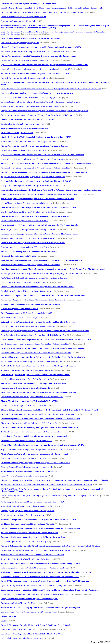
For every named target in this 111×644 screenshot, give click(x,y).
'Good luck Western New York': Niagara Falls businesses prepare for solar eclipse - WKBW (36, 137)
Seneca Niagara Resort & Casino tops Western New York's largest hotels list (28, 230)
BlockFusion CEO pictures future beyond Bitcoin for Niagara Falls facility (28, 524)
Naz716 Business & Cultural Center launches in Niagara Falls (23, 282)
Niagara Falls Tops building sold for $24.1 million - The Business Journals (29, 251)
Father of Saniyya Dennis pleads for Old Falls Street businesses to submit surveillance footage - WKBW (40, 563)
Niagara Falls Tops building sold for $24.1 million (19, 256)
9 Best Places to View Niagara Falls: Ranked (17, 133)
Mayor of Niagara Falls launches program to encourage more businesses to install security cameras (36, 449)
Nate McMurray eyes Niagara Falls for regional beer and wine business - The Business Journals (37, 199)
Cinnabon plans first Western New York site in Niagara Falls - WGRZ (28, 119)
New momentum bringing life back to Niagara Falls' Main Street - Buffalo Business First (33, 300)
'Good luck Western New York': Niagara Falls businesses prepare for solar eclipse (30, 142)
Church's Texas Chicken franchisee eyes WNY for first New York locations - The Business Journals (39, 208)
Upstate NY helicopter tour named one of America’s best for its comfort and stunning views (34, 585)
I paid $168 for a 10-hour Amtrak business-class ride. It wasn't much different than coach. (33, 159)
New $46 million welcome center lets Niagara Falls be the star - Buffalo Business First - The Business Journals (43, 357)
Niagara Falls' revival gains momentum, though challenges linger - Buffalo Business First (33, 177)
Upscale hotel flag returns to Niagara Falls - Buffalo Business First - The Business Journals (36, 375)
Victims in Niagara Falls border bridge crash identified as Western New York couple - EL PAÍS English (40, 102)
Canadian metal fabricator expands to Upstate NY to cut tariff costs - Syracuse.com (33, 243)
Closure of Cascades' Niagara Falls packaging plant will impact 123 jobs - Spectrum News (35, 463)
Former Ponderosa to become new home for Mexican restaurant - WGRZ (29, 472)
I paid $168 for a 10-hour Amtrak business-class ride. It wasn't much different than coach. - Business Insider (42, 155)
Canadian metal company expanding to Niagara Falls (20, 43)
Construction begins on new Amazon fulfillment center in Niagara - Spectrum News (33, 537)
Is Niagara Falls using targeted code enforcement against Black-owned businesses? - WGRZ (36, 181)
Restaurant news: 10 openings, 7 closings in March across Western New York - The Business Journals (40, 234)
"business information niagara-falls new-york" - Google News (29, 3)
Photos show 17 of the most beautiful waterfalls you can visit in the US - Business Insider (35, 436)
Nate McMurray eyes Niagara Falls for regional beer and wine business (27, 203)
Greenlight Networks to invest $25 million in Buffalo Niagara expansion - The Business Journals (38, 287)
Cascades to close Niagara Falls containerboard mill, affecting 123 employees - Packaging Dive (37, 93)
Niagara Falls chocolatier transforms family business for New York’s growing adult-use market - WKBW (41, 47)
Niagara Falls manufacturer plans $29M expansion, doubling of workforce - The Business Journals (39, 56)
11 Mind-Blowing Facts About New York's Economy (20, 309)
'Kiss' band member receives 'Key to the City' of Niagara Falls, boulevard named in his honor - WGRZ (40, 427)
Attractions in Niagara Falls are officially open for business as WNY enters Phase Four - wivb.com (38, 392)
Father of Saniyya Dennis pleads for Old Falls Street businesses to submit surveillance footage (35, 568)
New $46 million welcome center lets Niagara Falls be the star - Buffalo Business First (32, 361)
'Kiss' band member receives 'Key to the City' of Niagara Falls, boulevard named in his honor (34, 432)
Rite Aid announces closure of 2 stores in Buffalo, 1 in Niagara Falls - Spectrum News (33, 383)
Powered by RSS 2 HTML (101, 642)
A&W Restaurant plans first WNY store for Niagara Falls (22, 317)
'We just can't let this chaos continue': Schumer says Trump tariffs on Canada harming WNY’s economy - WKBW (45, 111)
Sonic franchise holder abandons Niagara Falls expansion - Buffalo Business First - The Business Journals (41, 260)
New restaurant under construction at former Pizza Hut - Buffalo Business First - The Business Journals (41, 528)
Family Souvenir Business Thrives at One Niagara (19, 603)
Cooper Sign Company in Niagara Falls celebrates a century (22, 515)
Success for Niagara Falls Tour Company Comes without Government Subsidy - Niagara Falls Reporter (40, 608)
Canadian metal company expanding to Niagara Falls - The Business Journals (31, 38)
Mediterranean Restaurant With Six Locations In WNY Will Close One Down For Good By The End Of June (40, 577)
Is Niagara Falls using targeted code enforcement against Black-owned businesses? (31, 185)
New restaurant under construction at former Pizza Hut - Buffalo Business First (29, 533)
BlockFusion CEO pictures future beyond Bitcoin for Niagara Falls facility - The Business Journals (39, 519)
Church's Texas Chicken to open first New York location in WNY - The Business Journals (35, 216)
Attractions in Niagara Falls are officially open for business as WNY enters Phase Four (32, 397)
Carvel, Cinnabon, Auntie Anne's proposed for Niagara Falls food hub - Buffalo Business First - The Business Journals (46, 340)
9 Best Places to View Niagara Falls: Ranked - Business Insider (25, 128)
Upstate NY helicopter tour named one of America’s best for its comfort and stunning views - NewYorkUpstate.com (45, 581)
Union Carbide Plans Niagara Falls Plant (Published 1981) (22, 638)
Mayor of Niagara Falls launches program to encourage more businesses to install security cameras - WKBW (42, 445)
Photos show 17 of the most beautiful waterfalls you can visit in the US (26, 441)
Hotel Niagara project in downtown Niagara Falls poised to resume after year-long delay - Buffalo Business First (41, 274)
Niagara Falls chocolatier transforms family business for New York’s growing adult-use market (35, 51)
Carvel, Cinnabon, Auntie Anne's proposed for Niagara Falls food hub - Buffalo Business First (35, 344)
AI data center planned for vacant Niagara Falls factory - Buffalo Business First (29, 423)
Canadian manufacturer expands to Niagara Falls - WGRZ (23, 17)
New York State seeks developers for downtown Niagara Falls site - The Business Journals (35, 74)
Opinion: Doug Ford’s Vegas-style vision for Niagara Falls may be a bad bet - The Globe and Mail (38, 322)
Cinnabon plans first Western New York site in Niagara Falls (23, 124)
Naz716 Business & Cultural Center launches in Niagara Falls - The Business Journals (34, 278)
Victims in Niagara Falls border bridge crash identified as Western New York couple (31, 106)
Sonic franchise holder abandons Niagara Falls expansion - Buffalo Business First (30, 265)
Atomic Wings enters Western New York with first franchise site (24, 458)
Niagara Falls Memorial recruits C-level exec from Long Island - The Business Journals (34, 146)
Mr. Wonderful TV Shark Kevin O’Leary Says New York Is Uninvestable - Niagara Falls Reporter (38, 366)
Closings (4, 621)
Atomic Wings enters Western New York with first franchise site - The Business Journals (35, 454)
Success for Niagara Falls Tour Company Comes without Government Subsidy (29, 612)
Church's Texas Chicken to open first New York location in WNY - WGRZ (29, 401)
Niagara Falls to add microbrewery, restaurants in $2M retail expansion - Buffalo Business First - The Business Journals (47, 164)
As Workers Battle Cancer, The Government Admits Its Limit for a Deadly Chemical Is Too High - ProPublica (43, 348)
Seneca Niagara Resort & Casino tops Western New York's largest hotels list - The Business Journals (39, 225)
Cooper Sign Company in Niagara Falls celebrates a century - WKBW (28, 511)
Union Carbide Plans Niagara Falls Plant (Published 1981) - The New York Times (32, 634)
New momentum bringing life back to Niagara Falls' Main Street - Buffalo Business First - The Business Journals (44, 296)
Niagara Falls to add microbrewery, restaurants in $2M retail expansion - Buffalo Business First (35, 168)
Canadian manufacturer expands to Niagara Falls (18, 21)
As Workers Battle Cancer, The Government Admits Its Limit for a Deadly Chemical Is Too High (36, 353)
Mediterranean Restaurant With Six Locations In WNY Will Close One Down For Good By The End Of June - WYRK (46, 572)
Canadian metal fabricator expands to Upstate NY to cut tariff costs (25, 247)
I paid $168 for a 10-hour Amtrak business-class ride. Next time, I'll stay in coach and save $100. (36, 69)
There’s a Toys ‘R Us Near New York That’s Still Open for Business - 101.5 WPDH (32, 555)
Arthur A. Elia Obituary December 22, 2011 (17, 629)
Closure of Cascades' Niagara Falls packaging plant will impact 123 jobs (27, 467)
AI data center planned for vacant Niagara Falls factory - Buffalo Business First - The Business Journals (41, 419)
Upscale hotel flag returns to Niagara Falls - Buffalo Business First (25, 379)
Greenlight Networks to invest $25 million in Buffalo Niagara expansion (27, 291)
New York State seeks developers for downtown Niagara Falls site (25, 78)
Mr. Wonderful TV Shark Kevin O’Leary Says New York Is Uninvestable (27, 370)
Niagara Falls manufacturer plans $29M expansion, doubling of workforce (28, 60)
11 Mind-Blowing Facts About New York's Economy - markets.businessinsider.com (32, 304)
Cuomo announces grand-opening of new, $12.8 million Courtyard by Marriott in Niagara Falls (35, 594)
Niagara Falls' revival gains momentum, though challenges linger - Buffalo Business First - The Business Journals (44, 172)
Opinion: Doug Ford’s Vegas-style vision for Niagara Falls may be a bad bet (28, 326)
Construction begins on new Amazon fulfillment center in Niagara (25, 542)
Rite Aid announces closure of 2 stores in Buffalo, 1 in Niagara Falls (25, 388)
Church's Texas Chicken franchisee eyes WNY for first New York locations (28, 212)
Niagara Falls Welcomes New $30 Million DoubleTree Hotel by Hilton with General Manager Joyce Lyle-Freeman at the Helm (47, 485)
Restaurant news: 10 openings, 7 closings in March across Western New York (29, 238)
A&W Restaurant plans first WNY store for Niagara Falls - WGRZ (27, 313)
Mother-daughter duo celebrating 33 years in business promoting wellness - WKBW (33, 502)
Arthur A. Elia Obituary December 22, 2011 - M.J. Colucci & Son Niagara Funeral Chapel (35, 625)
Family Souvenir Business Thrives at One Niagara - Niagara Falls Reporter (30, 599)
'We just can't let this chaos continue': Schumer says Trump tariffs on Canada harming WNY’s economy (38, 115)
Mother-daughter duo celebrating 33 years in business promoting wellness (27, 506)
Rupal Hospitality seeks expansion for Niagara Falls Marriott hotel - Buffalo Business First (34, 335)
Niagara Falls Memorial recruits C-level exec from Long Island (24, 150)
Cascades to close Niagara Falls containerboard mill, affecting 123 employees (29, 98)
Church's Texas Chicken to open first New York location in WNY (24, 221)
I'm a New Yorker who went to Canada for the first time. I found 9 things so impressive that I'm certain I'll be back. (42, 12)
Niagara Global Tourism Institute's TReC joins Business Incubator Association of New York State (36, 550)
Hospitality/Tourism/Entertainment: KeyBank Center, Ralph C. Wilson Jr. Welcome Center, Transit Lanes (39, 194)
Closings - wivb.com (9, 616)
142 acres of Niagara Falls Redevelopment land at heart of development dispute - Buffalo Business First (38, 414)
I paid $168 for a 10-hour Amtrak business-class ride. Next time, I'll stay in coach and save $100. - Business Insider (45, 65)
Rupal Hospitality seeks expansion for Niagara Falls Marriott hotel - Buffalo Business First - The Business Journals (45, 331)
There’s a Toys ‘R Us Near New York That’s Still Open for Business (25, 559)
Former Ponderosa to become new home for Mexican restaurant (24, 476)
